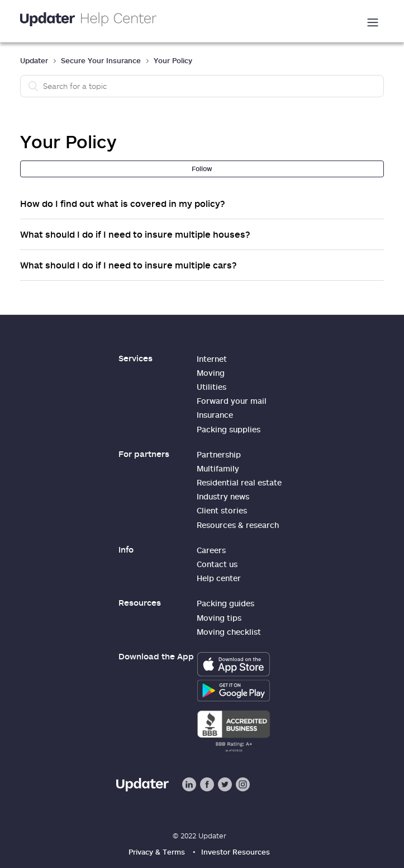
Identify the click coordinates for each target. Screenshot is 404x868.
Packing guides (225, 603)
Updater (34, 60)
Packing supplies (229, 429)
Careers (211, 550)
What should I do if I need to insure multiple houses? (135, 234)
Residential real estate (239, 482)
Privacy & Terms (157, 852)
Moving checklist (229, 632)
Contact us (217, 564)
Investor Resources (236, 852)
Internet (212, 359)
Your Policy (173, 60)
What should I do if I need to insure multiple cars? (129, 265)
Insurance (215, 415)
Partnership (219, 454)
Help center (219, 578)
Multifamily (218, 468)
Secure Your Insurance (101, 60)
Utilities (211, 387)
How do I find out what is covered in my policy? (123, 204)
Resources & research (238, 525)
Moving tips (219, 618)
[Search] (202, 86)
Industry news (223, 496)
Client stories (222, 510)
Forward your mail (232, 401)
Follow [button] (202, 169)
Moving (211, 373)
